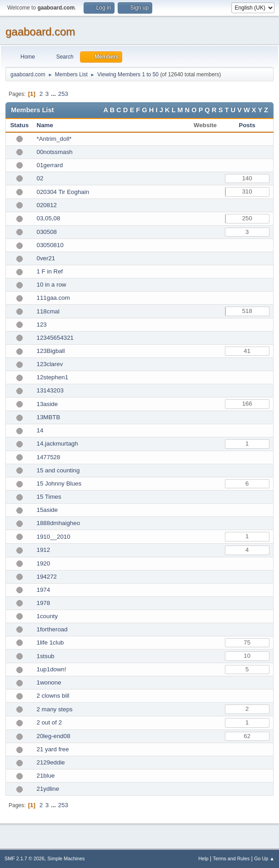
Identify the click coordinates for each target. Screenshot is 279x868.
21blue (46, 776)
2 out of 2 (50, 722)
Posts (247, 125)
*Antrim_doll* (54, 139)
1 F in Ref (50, 271)
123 (42, 325)
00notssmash (55, 152)
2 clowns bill (53, 696)
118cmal (48, 311)
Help (204, 858)
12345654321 (55, 338)
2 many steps (55, 709)
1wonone (49, 682)
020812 (47, 205)
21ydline (48, 789)
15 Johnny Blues (59, 484)
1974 (44, 590)
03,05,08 (49, 218)
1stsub (46, 656)
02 (40, 178)
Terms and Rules (232, 858)
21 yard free (53, 749)
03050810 (50, 245)
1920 (44, 563)
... (54, 94)
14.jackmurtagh (57, 444)
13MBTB (49, 417)
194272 (47, 577)
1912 (44, 550)
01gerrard (50, 165)
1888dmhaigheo (59, 523)
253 (63, 94)
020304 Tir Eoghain (63, 192)
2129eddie (51, 762)
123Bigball (51, 351)
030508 (47, 232)
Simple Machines (66, 858)
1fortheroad (52, 629)
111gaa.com (53, 298)
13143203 (50, 390)
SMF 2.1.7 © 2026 (25, 858)
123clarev (50, 364)
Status (19, 125)
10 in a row (52, 285)
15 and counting (58, 470)
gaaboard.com (40, 32)
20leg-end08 (54, 736)
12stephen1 (53, 377)
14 (40, 430)
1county (47, 616)
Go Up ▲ (264, 858)
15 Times (49, 497)
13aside (47, 404)
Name (45, 125)
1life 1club (50, 642)
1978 (44, 603)
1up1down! (52, 669)
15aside (47, 510)
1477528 (49, 457)
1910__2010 (54, 537)
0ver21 (46, 258)
